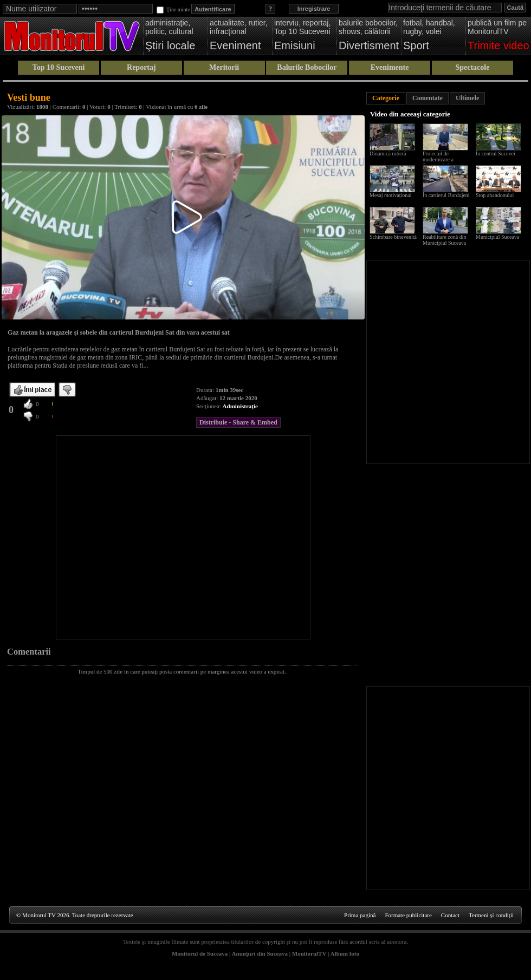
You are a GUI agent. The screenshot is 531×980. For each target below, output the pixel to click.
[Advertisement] (102, 537)
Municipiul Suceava (497, 237)
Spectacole (472, 67)
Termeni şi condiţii (491, 915)
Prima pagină (360, 915)
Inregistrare (314, 9)
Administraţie (240, 406)
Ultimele (467, 98)
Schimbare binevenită (393, 237)
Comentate (428, 98)
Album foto (345, 953)
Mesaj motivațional (391, 195)
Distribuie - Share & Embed (238, 422)
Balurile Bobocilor (307, 67)
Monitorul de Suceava (200, 953)
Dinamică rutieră (388, 153)
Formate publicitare (408, 915)
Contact (450, 915)
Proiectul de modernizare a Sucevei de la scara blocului (443, 162)
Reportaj (141, 67)
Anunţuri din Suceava (260, 953)
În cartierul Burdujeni (446, 195)
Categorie (386, 98)
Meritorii (224, 67)
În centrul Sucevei (496, 153)
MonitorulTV (309, 953)
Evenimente (390, 67)
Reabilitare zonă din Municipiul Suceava (445, 240)
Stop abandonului (495, 195)
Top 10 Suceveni (59, 67)
